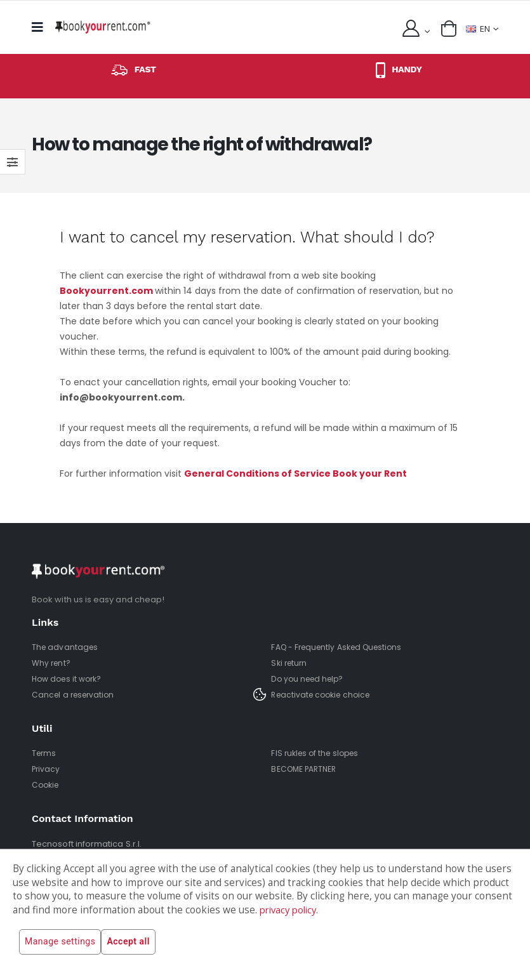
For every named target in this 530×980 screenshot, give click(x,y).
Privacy (47, 769)
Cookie (47, 785)
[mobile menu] (41, 27)
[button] (446, 29)
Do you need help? (310, 679)
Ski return (290, 663)
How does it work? (70, 679)
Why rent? (53, 663)
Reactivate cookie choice (324, 695)
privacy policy (291, 910)
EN (476, 28)
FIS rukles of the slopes (318, 753)
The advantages (66, 647)
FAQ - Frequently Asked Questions (341, 647)
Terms (45, 753)
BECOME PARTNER (307, 769)
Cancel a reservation (76, 695)
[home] (103, 27)
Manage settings (60, 942)
